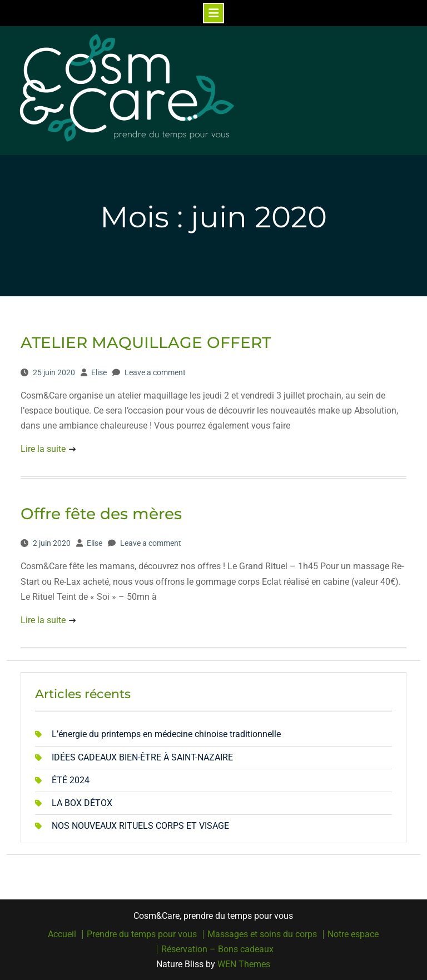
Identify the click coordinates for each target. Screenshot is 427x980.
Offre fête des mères (101, 514)
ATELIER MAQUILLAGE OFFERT (146, 342)
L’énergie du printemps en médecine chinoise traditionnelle (166, 734)
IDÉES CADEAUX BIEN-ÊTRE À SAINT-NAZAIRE (142, 757)
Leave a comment (155, 372)
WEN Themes (244, 964)
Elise (99, 372)
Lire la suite (43, 449)
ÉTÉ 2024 (71, 780)
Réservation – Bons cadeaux (217, 949)
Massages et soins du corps (262, 934)
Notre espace (353, 934)
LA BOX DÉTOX (82, 803)
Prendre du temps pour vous (142, 934)
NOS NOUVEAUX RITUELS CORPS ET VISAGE (140, 826)
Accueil (62, 934)
